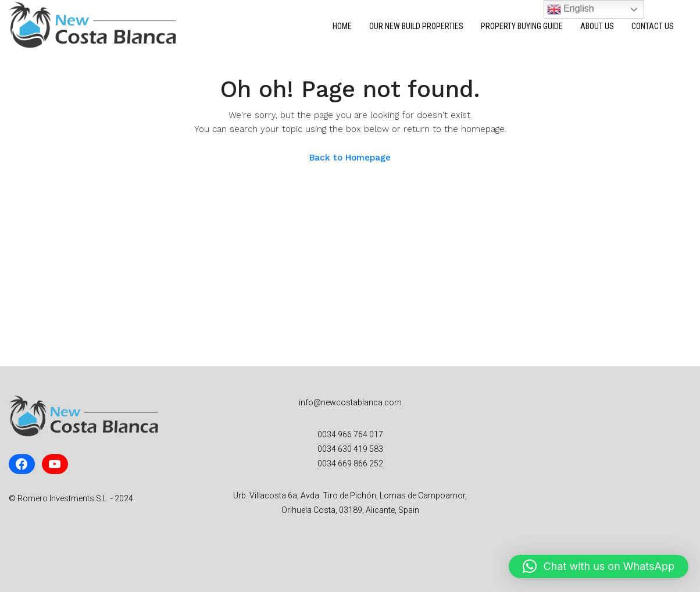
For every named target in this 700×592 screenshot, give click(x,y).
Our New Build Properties (416, 26)
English (571, 9)
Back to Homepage (350, 158)
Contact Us (653, 26)
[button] (599, 566)
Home (342, 26)
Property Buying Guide (522, 26)
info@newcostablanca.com (350, 402)
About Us (597, 26)
